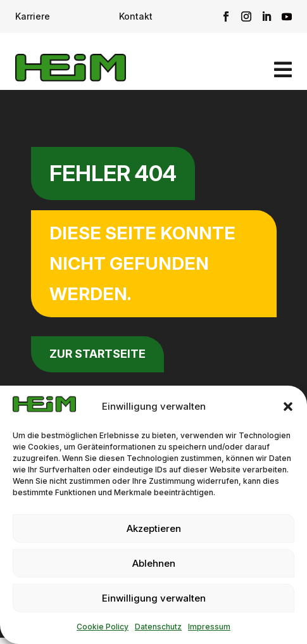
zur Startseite (97, 354)
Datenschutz (158, 627)
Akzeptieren (154, 528)
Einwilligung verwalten (154, 598)
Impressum (209, 627)
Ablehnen (154, 563)
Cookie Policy (103, 627)
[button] (288, 407)
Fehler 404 (113, 173)
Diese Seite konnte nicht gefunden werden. (142, 263)
